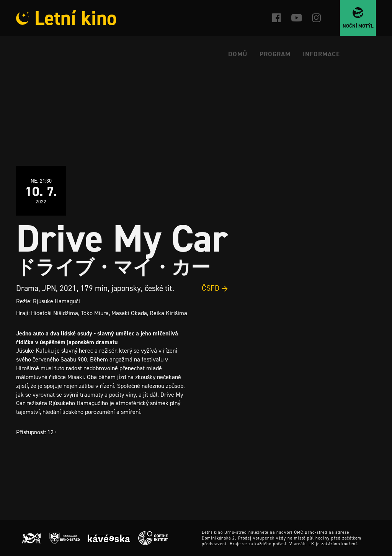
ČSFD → (215, 288)
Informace (321, 54)
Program (275, 54)
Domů (238, 54)
